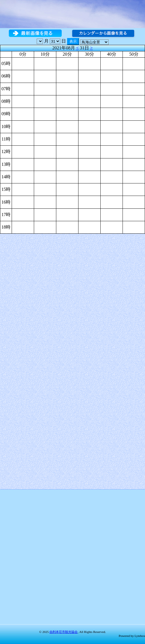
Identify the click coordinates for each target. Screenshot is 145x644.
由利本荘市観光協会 (64, 632)
